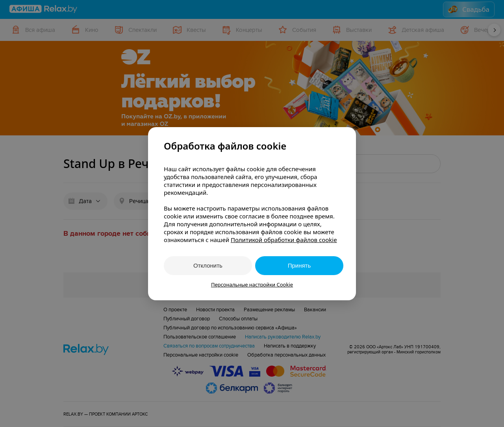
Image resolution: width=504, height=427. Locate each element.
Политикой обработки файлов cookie (284, 240)
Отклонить (208, 265)
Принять (299, 265)
